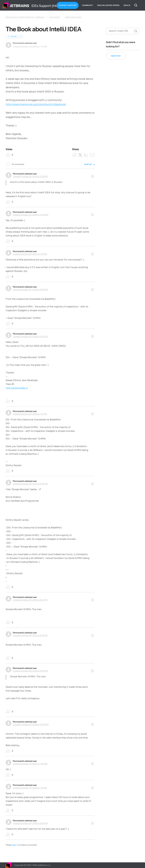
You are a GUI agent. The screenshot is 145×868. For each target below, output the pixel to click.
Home (16, 5)
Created (30, 176)
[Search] (123, 31)
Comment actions (92, 175)
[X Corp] (80, 155)
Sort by (88, 164)
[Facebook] (75, 155)
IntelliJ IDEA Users (73, 17)
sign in (15, 845)
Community (88, 5)
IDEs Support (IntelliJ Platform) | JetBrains (25, 17)
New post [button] (116, 56)
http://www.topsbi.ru (17, 388)
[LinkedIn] (86, 155)
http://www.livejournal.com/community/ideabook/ (36, 104)
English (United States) (108, 5)
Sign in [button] (127, 5)
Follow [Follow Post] (14, 37)
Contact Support (68, 5)
